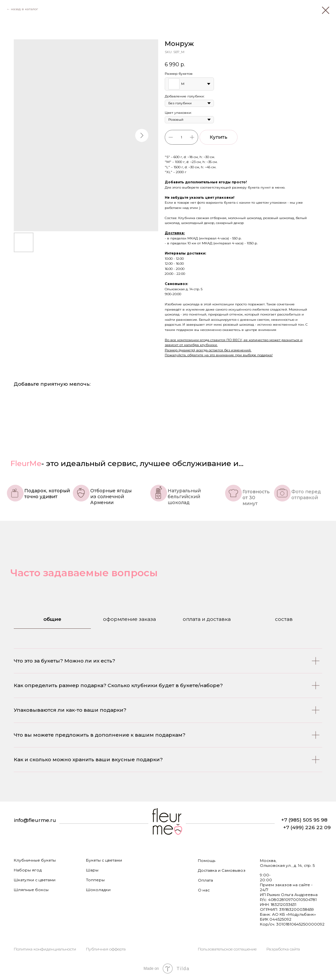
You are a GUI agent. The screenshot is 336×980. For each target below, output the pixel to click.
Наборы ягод (28, 870)
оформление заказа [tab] (129, 619)
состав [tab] (284, 619)
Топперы (95, 880)
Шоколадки (98, 890)
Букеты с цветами (104, 860)
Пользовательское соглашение (227, 949)
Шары (92, 870)
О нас (204, 890)
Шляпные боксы (31, 890)
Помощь (207, 860)
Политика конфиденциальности (45, 949)
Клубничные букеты (35, 860)
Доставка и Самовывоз (222, 870)
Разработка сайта (283, 949)
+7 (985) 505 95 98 (304, 820)
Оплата (205, 880)
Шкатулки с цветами (35, 880)
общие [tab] (52, 619)
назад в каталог (24, 9)
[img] (167, 822)
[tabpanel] (168, 725)
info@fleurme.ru (35, 820)
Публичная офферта (106, 949)
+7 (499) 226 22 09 (307, 827)
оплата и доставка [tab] (207, 619)
